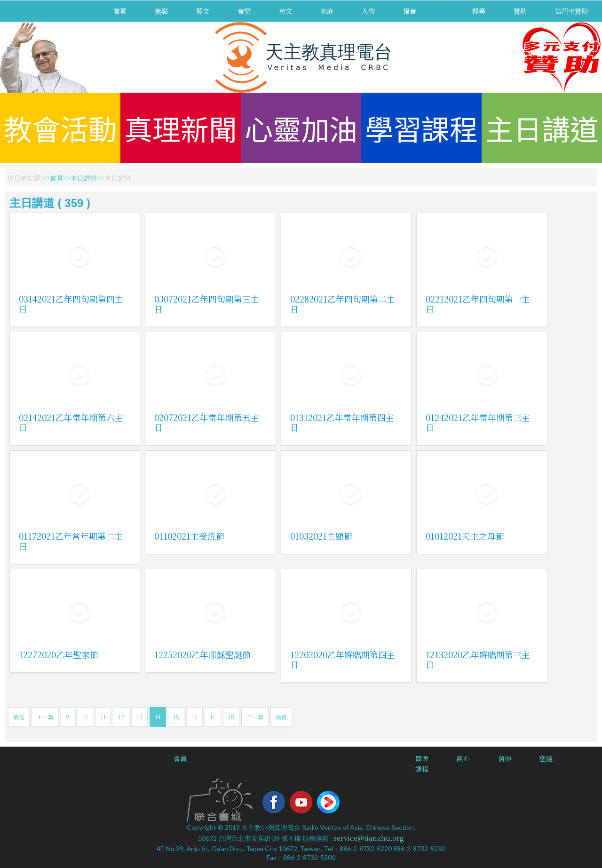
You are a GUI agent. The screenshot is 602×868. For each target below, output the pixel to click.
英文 (285, 11)
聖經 (546, 758)
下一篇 (255, 717)
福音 (410, 11)
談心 (463, 758)
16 (194, 717)
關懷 (422, 758)
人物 (368, 11)
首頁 (120, 11)
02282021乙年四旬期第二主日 (343, 304)
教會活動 (60, 128)
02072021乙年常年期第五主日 (207, 422)
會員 (180, 758)
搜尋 (479, 11)
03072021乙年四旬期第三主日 (207, 304)
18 (231, 717)
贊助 (520, 11)
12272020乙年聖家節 (59, 654)
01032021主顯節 (321, 536)
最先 (19, 717)
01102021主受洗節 (189, 536)
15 (176, 717)
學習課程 (421, 128)
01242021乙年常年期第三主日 (478, 422)
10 (85, 717)
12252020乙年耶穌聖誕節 (202, 654)
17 (213, 717)
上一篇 (45, 717)
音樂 (244, 11)
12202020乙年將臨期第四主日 (343, 659)
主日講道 (542, 128)
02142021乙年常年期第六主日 (71, 422)
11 (103, 717)
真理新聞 (181, 128)
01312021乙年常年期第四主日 (342, 422)
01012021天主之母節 (465, 536)
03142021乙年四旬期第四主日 (71, 304)
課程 (422, 769)
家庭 (327, 11)
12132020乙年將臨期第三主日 (478, 659)
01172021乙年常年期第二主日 (71, 541)
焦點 (161, 11)
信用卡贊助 (571, 11)
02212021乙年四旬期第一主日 (478, 304)
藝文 (203, 11)
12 (121, 717)
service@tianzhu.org (369, 838)
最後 (281, 717)
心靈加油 (301, 128)
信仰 (505, 758)
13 (139, 717)
